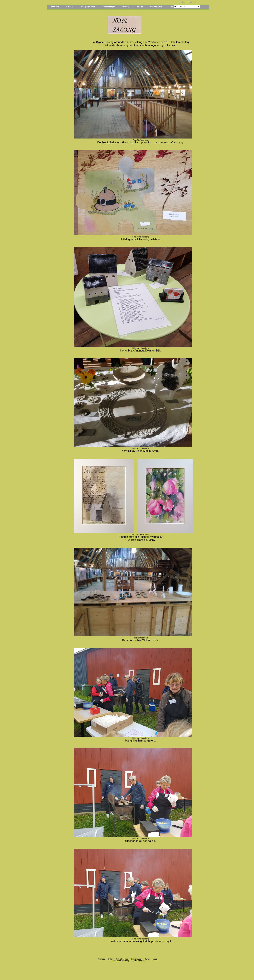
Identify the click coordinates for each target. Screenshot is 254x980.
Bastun (125, 7)
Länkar (173, 7)
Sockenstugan (109, 7)
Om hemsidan (156, 7)
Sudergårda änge (88, 7)
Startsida (55, 7)
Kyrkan (70, 7)
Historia (140, 7)
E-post (155, 959)
